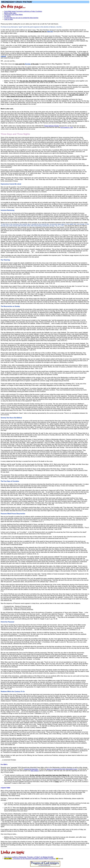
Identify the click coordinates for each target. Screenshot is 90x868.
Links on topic (9, 19)
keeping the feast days (31, 769)
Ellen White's (35, 771)
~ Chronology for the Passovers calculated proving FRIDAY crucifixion (34, 859)
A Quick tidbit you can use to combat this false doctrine (21, 18)
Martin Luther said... (10, 13)
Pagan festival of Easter (52, 126)
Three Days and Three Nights (13, 15)
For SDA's (7, 16)
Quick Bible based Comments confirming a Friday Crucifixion (23, 11)
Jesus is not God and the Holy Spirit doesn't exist (62, 769)
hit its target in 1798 (67, 127)
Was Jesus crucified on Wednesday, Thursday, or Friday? (29, 857)
